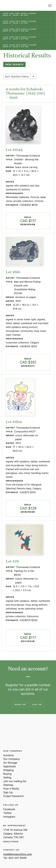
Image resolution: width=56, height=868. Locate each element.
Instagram (9, 817)
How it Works (11, 789)
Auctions (9, 755)
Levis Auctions (10, 5)
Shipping (8, 770)
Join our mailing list (15, 781)
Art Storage (10, 763)
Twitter (7, 813)
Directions (11, 842)
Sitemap (8, 785)
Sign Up (20, 704)
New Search (14, 64)
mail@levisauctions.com (18, 854)
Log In (37, 704)
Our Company (11, 759)
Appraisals (10, 766)
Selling (7, 778)
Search (44, 6)
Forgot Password (13, 796)
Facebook (9, 809)
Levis (13, 732)
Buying (7, 774)
